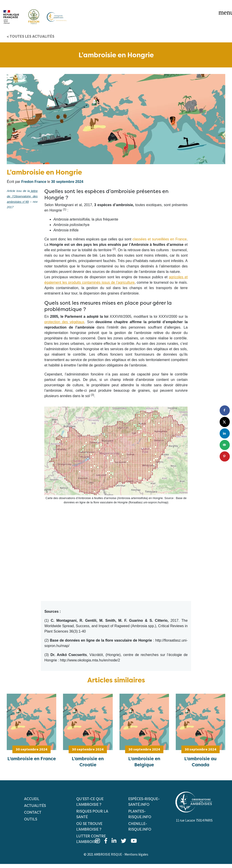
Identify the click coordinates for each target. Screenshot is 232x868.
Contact (33, 812)
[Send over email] (225, 445)
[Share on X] (225, 422)
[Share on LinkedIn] (225, 433)
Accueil (32, 799)
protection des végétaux (64, 322)
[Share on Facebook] (225, 410)
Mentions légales (136, 855)
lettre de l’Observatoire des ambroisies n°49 (22, 196)
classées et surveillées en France (160, 239)
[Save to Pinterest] (225, 456)
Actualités (35, 806)
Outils (31, 819)
